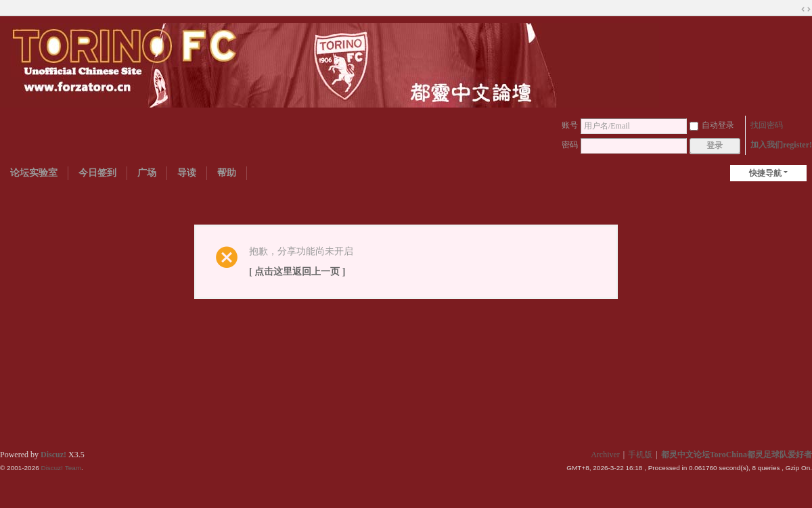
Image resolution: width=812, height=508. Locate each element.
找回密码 (767, 125)
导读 (187, 173)
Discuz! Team (61, 468)
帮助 (227, 173)
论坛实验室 (34, 173)
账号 (570, 125)
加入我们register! (781, 145)
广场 (147, 173)
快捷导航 (765, 173)
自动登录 (712, 125)
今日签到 (97, 173)
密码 (570, 145)
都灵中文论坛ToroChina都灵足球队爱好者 (737, 455)
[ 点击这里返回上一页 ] (297, 272)
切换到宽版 (806, 9)
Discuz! (53, 455)
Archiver (605, 455)
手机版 (640, 455)
